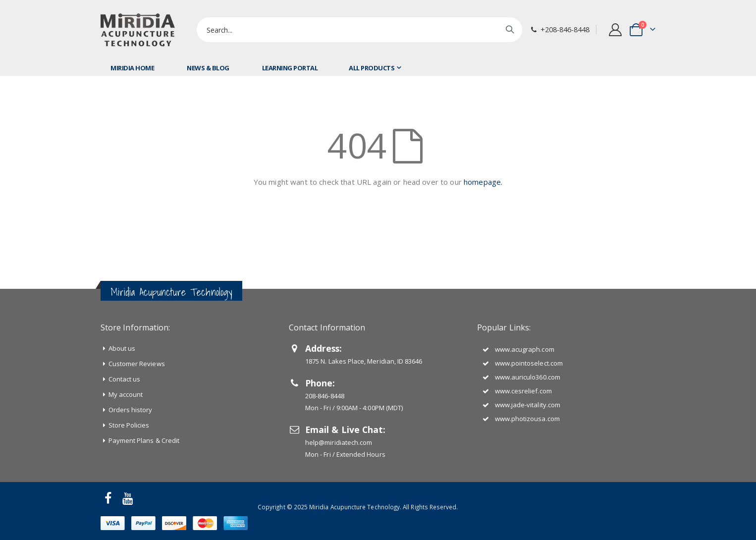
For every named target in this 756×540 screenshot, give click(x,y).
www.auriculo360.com (528, 377)
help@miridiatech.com (339, 442)
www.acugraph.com (525, 349)
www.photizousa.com (527, 419)
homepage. (483, 182)
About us (122, 348)
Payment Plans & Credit (144, 440)
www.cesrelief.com (523, 391)
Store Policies (129, 425)
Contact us (125, 379)
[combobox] (359, 30)
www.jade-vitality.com (528, 405)
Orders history (131, 410)
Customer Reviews (137, 364)
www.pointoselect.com (529, 363)
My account (126, 394)
